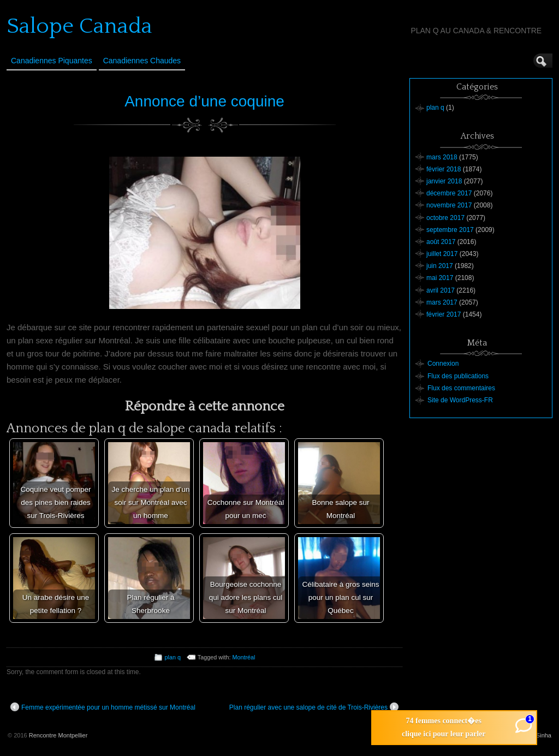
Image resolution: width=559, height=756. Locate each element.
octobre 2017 (445, 218)
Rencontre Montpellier (58, 735)
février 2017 (444, 314)
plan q (173, 657)
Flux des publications (458, 376)
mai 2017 (440, 278)
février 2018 (444, 169)
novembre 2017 (449, 205)
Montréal (243, 657)
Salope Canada (79, 26)
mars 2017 (442, 302)
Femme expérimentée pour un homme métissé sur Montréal (103, 707)
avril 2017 (441, 290)
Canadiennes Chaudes (142, 61)
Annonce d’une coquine (204, 101)
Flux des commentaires (461, 388)
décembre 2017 (449, 193)
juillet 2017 (442, 254)
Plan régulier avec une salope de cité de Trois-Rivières (314, 707)
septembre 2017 (450, 230)
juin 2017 (440, 266)
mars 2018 (442, 157)
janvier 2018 (444, 181)
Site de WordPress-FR (460, 400)
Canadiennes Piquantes (52, 61)
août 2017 (441, 242)
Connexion (443, 364)
